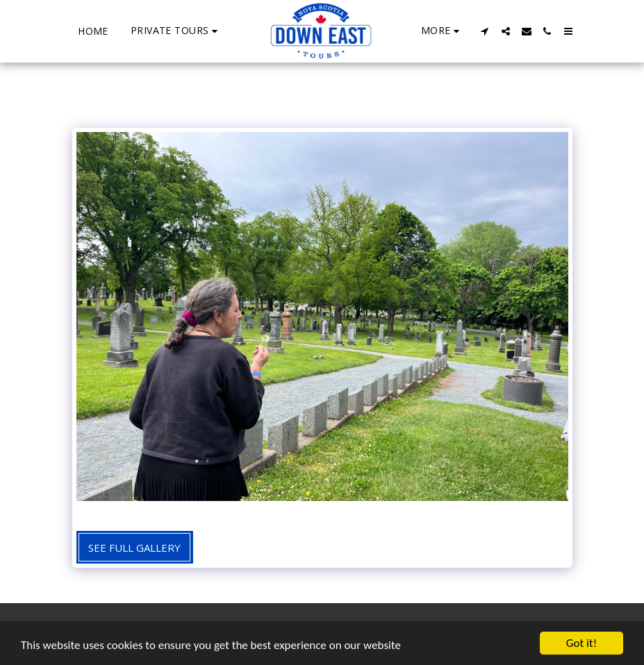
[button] (176, 31)
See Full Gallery (134, 548)
